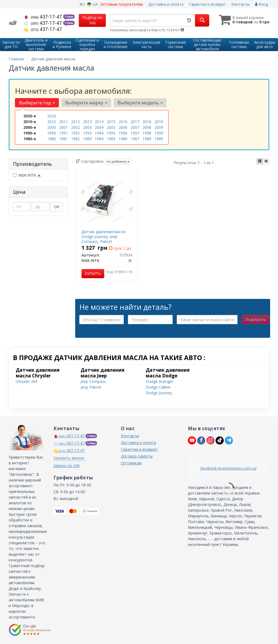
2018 (147, 122)
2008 (147, 127)
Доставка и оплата (166, 4)
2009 (159, 127)
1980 (52, 139)
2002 (75, 127)
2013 (87, 122)
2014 (99, 122)
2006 (123, 127)
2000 (52, 127)
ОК (57, 207)
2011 (64, 122)
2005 (111, 127)
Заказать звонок (69, 458)
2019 (159, 122)
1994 (99, 133)
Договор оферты (137, 456)
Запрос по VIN (67, 466)
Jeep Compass (93, 381)
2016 (123, 122)
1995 (111, 133)
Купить (93, 273)
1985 (111, 139)
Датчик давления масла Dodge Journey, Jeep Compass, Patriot (103, 237)
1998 (147, 133)
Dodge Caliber (158, 387)
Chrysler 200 (27, 381)
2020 (52, 116)
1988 (147, 139)
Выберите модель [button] (140, 103)
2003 (87, 127)
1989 (159, 139)
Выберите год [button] (37, 103)
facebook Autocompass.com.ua (228, 468)
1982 (75, 139)
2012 (75, 122)
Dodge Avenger (159, 381)
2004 (99, 127)
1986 (123, 139)
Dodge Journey (159, 393)
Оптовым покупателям (121, 4)
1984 (99, 139)
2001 (64, 127)
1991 (64, 133)
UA (92, 4)
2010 (52, 122)
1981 (64, 139)
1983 (87, 139)
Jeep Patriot (91, 387)
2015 (111, 122)
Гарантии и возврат (139, 449)
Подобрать (256, 319)
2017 (135, 122)
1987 (135, 139)
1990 (52, 133)
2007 (135, 127)
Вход (261, 4)
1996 (123, 133)
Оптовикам (131, 463)
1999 (159, 133)
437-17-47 (44, 17)
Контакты (240, 4)
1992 (75, 133)
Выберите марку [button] (86, 103)
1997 (135, 133)
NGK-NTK (27, 175)
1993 (87, 133)
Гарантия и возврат (207, 4)
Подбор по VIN (92, 20)
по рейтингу (118, 162)
